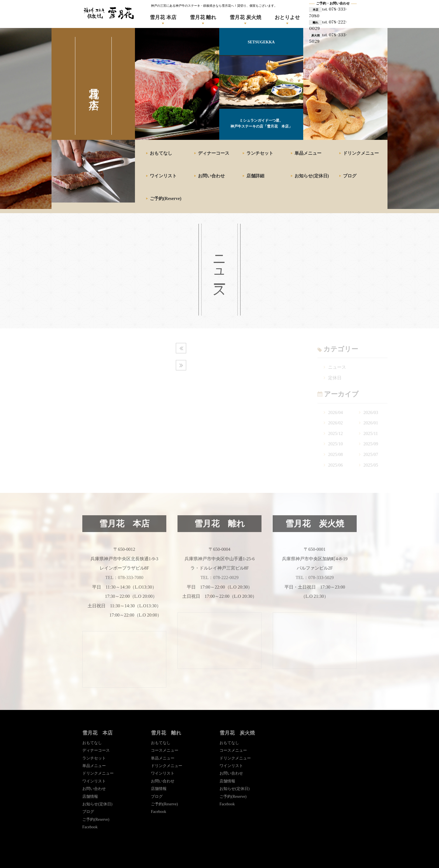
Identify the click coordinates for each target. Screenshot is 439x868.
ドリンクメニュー (361, 153)
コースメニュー (165, 750)
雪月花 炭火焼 (245, 17)
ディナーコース (214, 153)
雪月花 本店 (163, 17)
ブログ (350, 176)
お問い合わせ (211, 176)
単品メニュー (308, 153)
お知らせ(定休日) (312, 176)
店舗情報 (90, 797)
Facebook (90, 827)
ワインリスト (163, 176)
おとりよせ (287, 17)
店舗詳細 (255, 176)
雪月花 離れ (203, 17)
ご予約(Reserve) (166, 198)
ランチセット (260, 153)
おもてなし (161, 153)
